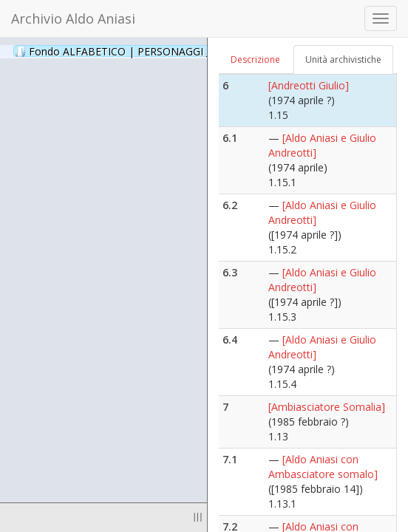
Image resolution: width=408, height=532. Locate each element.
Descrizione (255, 59)
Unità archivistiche (343, 59)
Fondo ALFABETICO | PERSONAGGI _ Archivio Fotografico (179, 51)
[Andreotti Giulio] (309, 85)
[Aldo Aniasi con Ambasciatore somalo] (323, 467)
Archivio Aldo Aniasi (73, 18)
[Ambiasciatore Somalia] (327, 407)
